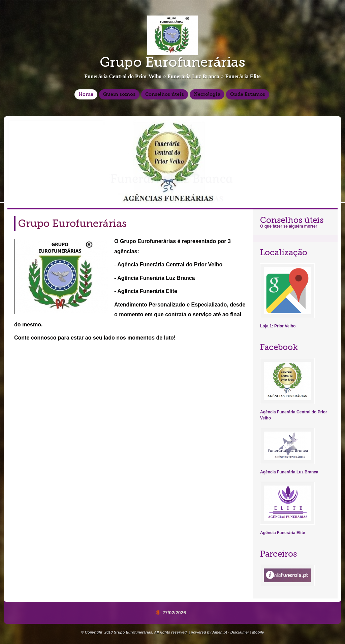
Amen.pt (220, 632)
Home (86, 94)
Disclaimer (240, 632)
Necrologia (207, 94)
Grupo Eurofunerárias (172, 62)
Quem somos (119, 94)
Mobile (258, 632)
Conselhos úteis (165, 94)
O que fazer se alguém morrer (289, 226)
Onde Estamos (248, 94)
